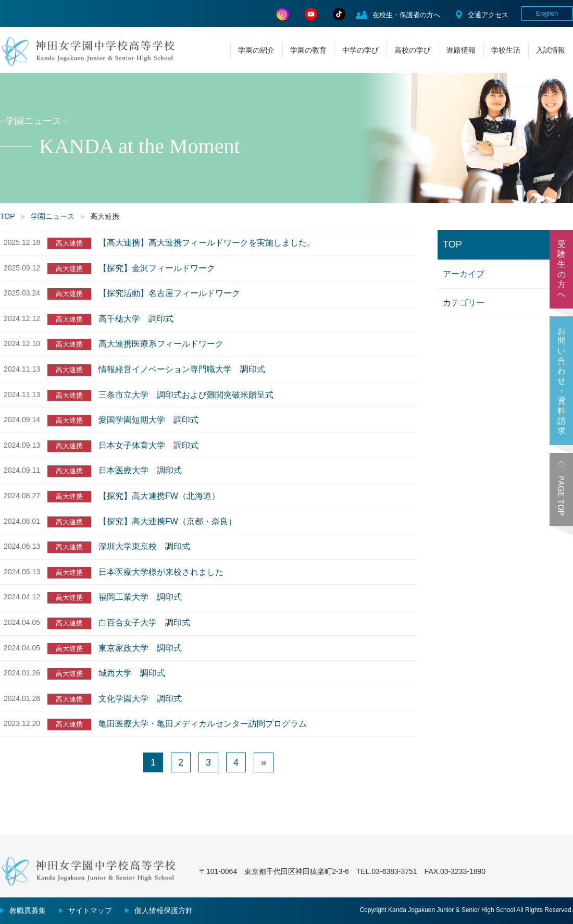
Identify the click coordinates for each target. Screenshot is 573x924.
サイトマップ (90, 910)
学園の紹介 (256, 50)
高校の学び (413, 50)
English (547, 13)
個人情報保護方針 (164, 910)
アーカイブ (464, 274)
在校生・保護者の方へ (406, 15)
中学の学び (360, 50)
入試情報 (551, 50)
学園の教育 (308, 50)
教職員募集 (28, 910)
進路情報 (461, 50)
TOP (8, 216)
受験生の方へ (562, 269)
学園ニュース (53, 216)
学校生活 (506, 50)
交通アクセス (488, 15)
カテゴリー (464, 303)
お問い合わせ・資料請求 (562, 381)
